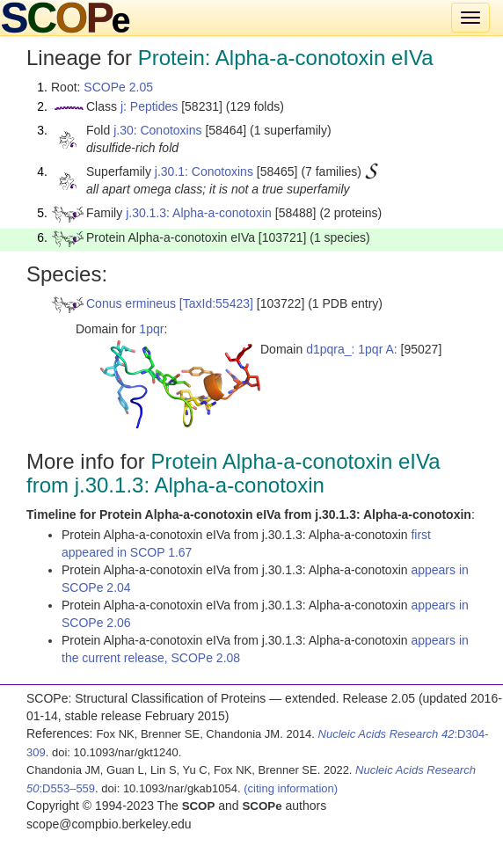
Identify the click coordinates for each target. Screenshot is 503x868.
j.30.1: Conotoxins (204, 171)
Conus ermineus (131, 303)
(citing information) (291, 788)
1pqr (151, 329)
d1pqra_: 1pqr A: (352, 349)
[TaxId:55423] (216, 303)
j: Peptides (149, 106)
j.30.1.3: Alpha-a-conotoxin (199, 213)
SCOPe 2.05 (118, 87)
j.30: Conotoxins (157, 130)
